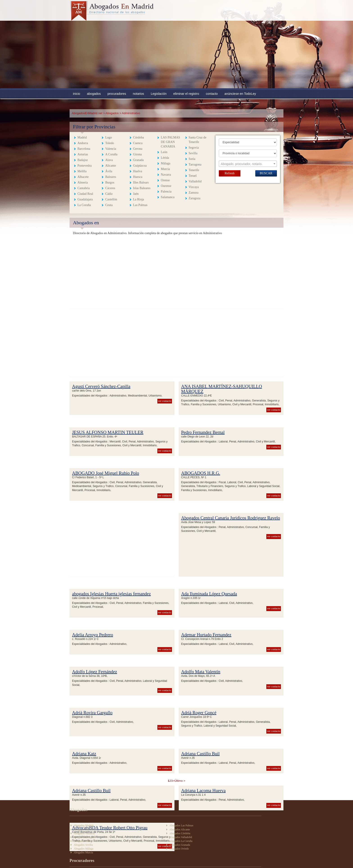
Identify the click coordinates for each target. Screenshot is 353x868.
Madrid (82, 137)
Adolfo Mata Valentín (201, 672)
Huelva (138, 171)
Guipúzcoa (140, 166)
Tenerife (194, 170)
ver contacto (165, 401)
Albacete (83, 177)
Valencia (111, 149)
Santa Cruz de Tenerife (198, 140)
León (164, 152)
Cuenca (138, 143)
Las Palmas (140, 205)
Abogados (112, 113)
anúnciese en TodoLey (240, 94)
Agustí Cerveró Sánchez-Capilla (101, 386)
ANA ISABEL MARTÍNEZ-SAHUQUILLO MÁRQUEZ (222, 389)
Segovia (194, 148)
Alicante (110, 166)
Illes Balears (141, 182)
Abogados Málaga (84, 849)
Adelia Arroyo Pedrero (93, 635)
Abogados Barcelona (85, 829)
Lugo (109, 137)
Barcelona (84, 149)
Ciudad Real (85, 194)
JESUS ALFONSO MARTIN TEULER (108, 432)
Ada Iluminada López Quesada (209, 594)
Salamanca (168, 197)
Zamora (194, 193)
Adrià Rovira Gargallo (92, 713)
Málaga (165, 163)
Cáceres (110, 188)
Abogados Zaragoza (84, 837)
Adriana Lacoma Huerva (204, 791)
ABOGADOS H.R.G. (201, 473)
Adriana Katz (84, 754)
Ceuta (109, 205)
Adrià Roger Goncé (199, 713)
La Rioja (139, 199)
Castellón (111, 199)
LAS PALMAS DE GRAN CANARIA (170, 142)
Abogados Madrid (83, 825)
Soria (192, 159)
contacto (212, 94)
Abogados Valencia (84, 833)
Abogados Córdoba (180, 833)
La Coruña (84, 205)
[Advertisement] (176, 54)
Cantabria (84, 188)
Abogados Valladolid (181, 837)
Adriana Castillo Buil (200, 754)
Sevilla (193, 153)
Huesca (138, 177)
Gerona (138, 149)
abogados (94, 94)
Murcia (165, 169)
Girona (137, 154)
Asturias (83, 154)
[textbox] (248, 164)
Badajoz (83, 160)
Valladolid (195, 181)
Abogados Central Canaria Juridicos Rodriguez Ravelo (231, 518)
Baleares (111, 177)
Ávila (109, 171)
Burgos (110, 182)
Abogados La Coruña (181, 841)
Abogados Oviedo (179, 849)
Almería (83, 182)
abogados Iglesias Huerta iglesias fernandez (111, 594)
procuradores (117, 94)
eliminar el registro (186, 94)
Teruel (193, 176)
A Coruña (111, 154)
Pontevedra (85, 166)
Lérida (165, 158)
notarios (138, 94)
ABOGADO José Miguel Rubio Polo (106, 473)
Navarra (166, 175)
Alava (109, 160)
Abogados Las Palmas (181, 825)
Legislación (159, 94)
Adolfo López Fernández (95, 672)
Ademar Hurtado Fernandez (206, 635)
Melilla (82, 171)
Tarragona (195, 164)
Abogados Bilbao (83, 841)
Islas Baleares (142, 188)
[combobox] (248, 164)
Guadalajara (85, 199)
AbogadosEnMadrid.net (87, 113)
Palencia (166, 192)
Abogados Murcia (83, 852)
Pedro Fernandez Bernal (203, 432)
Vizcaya (194, 187)
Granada (138, 160)
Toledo (110, 143)
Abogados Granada (180, 845)
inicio (77, 94)
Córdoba (138, 137)
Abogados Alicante (180, 829)
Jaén (136, 194)
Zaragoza (195, 198)
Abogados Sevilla (83, 845)
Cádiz (109, 194)
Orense (165, 180)
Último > (180, 781)
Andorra (83, 143)
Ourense (166, 186)
